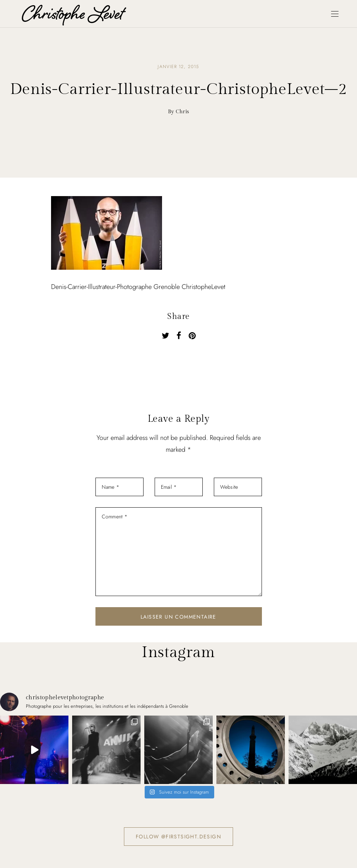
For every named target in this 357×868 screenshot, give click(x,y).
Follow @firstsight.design (178, 837)
